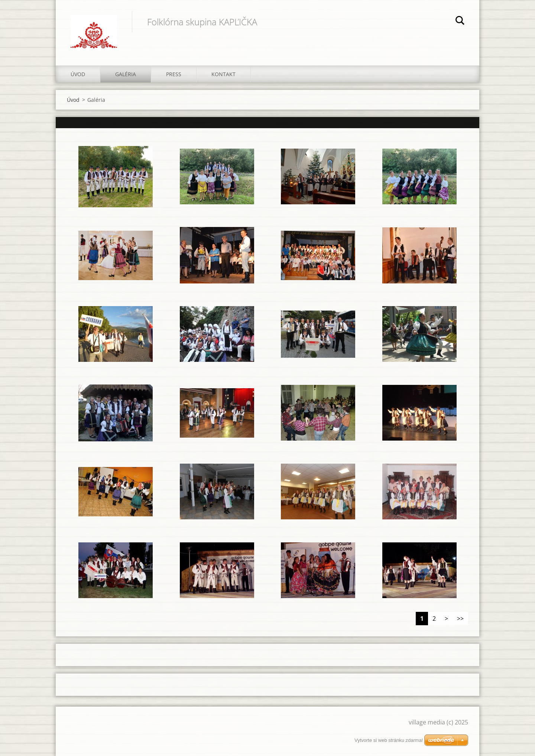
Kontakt (223, 74)
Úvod (78, 74)
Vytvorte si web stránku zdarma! (389, 740)
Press (174, 74)
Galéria (126, 74)
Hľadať (460, 22)
